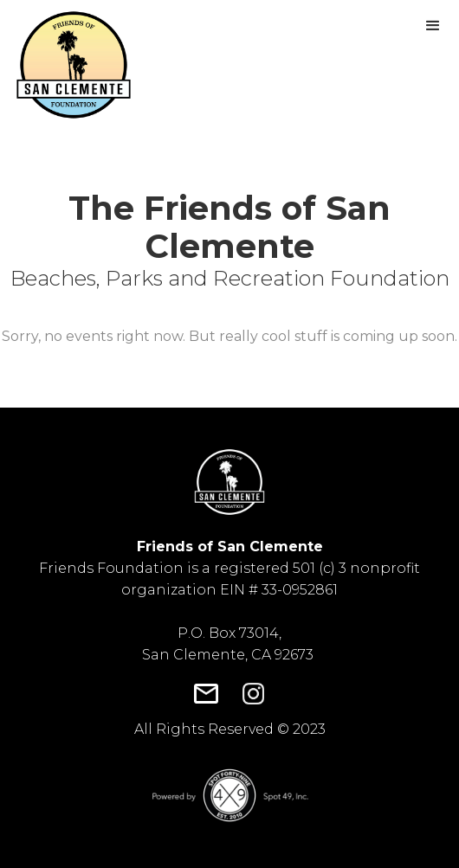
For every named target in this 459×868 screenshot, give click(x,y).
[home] (69, 65)
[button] (433, 26)
